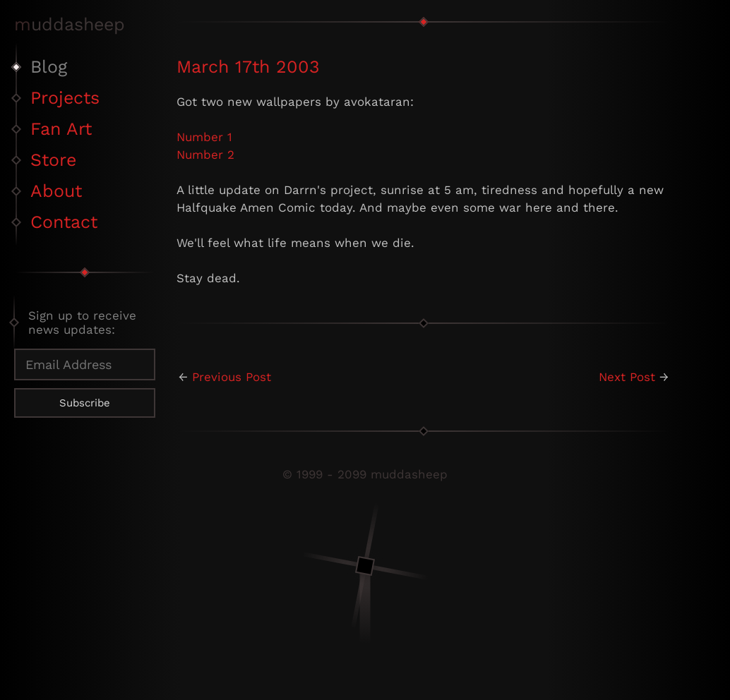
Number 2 (205, 155)
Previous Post (232, 377)
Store (53, 160)
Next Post (627, 377)
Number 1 (204, 137)
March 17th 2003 (248, 67)
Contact (64, 222)
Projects (65, 98)
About (56, 191)
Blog (49, 67)
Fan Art (61, 129)
